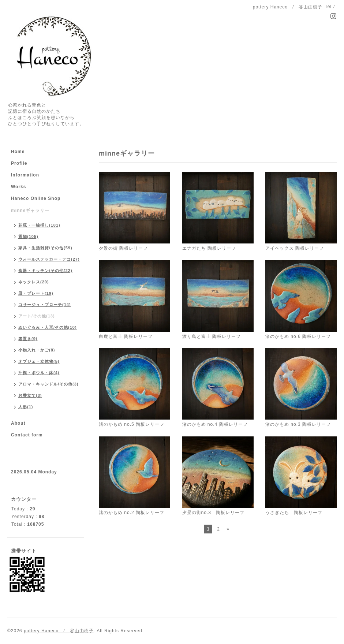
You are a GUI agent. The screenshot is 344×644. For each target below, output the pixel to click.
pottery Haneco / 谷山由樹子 (59, 631)
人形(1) (26, 407)
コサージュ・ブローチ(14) (45, 305)
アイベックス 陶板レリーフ (295, 248)
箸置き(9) (28, 339)
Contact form (27, 435)
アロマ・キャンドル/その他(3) (48, 384)
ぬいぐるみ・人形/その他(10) (48, 327)
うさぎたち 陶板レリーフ (294, 513)
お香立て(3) (30, 395)
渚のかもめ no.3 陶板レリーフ (298, 424)
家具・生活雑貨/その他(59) (45, 248)
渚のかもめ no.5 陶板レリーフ (132, 424)
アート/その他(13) (37, 316)
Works (18, 187)
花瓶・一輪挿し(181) (39, 225)
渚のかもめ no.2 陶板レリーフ (132, 513)
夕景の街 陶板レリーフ (123, 248)
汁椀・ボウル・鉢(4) (39, 373)
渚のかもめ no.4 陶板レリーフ (215, 424)
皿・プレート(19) (36, 293)
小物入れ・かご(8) (37, 350)
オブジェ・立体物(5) (39, 361)
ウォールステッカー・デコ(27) (49, 259)
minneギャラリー (30, 211)
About (18, 423)
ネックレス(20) (34, 282)
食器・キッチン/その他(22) (45, 271)
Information (25, 175)
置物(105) (28, 237)
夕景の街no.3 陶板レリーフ (213, 513)
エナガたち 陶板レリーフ (209, 248)
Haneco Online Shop (36, 198)
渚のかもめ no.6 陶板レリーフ (298, 336)
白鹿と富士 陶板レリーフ (126, 336)
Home (18, 152)
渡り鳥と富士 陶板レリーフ (212, 336)
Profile (19, 163)
